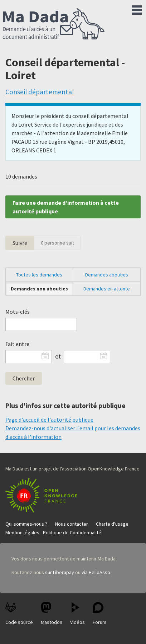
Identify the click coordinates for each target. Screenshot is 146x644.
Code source (19, 614)
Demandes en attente (107, 289)
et (58, 356)
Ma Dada (54, 24)
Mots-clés (18, 312)
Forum (99, 614)
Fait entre (17, 344)
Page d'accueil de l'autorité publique (49, 420)
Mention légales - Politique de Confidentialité (53, 532)
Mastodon (52, 614)
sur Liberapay (60, 572)
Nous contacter (72, 524)
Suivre (20, 243)
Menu (137, 9)
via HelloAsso (96, 572)
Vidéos (77, 614)
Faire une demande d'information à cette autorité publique (66, 207)
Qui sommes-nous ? (26, 524)
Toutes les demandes (39, 275)
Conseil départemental (40, 92)
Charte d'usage (112, 524)
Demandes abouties (107, 275)
